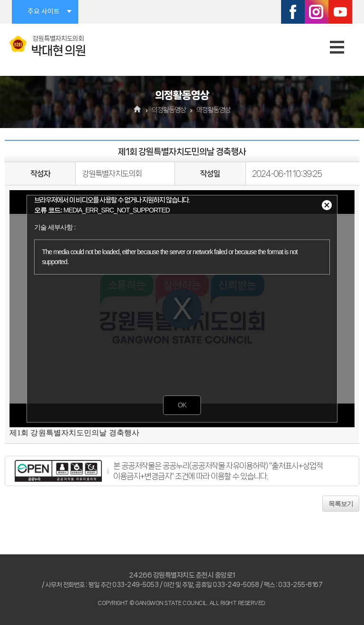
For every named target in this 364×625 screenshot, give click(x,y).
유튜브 (340, 12)
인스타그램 (317, 12)
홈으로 (138, 110)
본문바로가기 (0, 0)
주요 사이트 (44, 12)
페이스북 (293, 12)
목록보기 (341, 504)
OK (182, 405)
